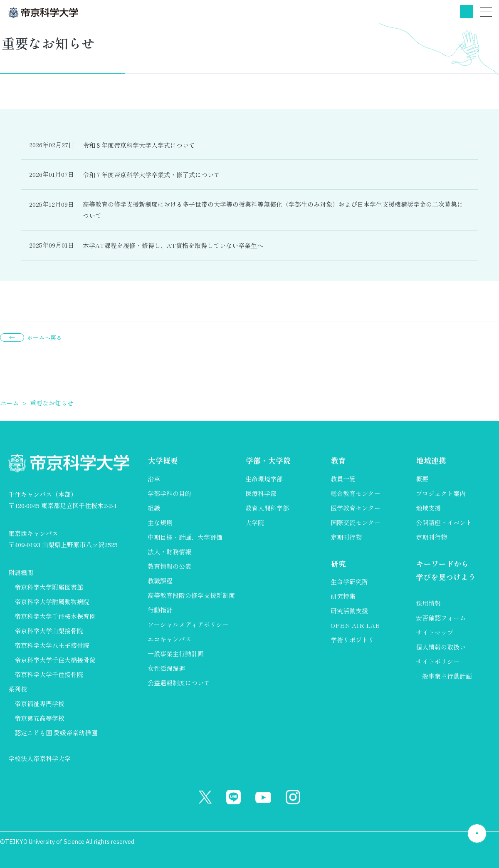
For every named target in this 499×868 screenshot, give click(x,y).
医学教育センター (356, 508)
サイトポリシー (438, 662)
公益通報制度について (179, 683)
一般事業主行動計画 (176, 653)
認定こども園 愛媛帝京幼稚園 (56, 733)
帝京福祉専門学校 (40, 703)
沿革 (154, 479)
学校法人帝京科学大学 (40, 758)
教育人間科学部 (267, 508)
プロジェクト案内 (441, 493)
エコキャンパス (169, 639)
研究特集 (343, 596)
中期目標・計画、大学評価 (185, 537)
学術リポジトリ (352, 640)
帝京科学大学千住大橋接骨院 (55, 660)
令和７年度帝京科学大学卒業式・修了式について (151, 175)
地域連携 (431, 461)
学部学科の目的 (169, 493)
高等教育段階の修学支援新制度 (191, 595)
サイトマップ (435, 633)
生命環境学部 (264, 479)
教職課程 (160, 581)
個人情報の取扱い (441, 647)
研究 (338, 563)
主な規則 (160, 522)
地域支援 (428, 508)
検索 (467, 12)
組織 (154, 508)
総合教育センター (356, 493)
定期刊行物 (346, 537)
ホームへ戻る (44, 337)
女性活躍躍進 (166, 668)
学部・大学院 (268, 461)
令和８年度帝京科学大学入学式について (139, 145)
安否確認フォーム (441, 618)
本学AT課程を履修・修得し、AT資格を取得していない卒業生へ (173, 245)
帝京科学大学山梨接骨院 (49, 631)
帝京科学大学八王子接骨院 (52, 645)
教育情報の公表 (169, 566)
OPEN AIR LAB (355, 625)
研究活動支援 (349, 611)
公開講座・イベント (444, 522)
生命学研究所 (349, 582)
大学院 (255, 522)
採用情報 (428, 604)
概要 (422, 479)
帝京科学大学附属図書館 (49, 587)
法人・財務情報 (169, 552)
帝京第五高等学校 (40, 718)
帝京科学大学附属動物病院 (52, 601)
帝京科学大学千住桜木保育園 (55, 616)
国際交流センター (356, 522)
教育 (338, 461)
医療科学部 (261, 493)
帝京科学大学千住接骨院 (49, 674)
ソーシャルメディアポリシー (188, 624)
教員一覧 (343, 479)
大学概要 (163, 461)
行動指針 (160, 610)
